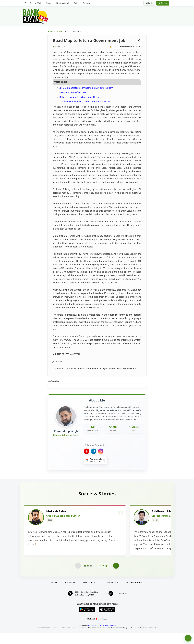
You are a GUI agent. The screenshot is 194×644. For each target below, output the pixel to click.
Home (50, 31)
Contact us (89, 593)
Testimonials (111, 593)
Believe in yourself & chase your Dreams (80, 97)
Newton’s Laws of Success (73, 92)
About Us (70, 593)
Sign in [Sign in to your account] (149, 3)
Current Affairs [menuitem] (36, 3)
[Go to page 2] (88, 576)
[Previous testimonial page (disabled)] (78, 576)
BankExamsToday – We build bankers (102, 636)
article (59, 31)
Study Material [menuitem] (62, 3)
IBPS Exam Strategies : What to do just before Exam (86, 88)
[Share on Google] (125, 47)
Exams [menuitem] (48, 3)
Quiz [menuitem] (76, 3)
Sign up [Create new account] (163, 3)
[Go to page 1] (85, 576)
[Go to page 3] (91, 576)
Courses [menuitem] (86, 3)
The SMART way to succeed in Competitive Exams (85, 102)
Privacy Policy (134, 593)
